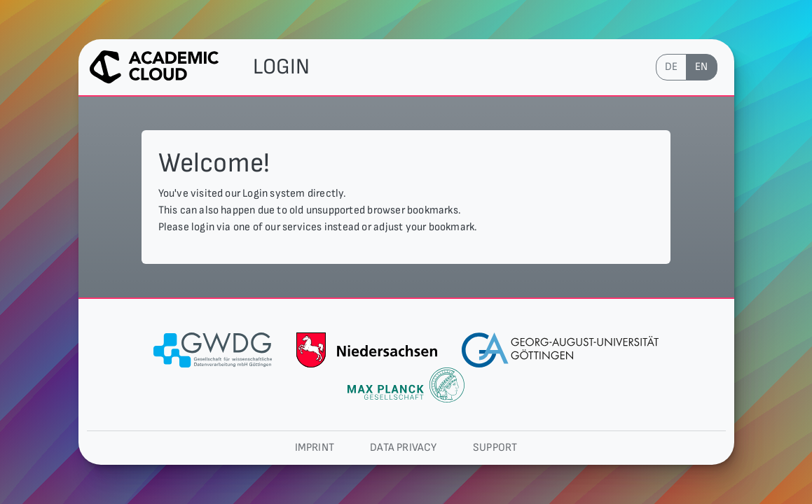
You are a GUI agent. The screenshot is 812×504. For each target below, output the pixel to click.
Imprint (315, 448)
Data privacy (403, 448)
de (671, 67)
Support (495, 448)
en (701, 67)
